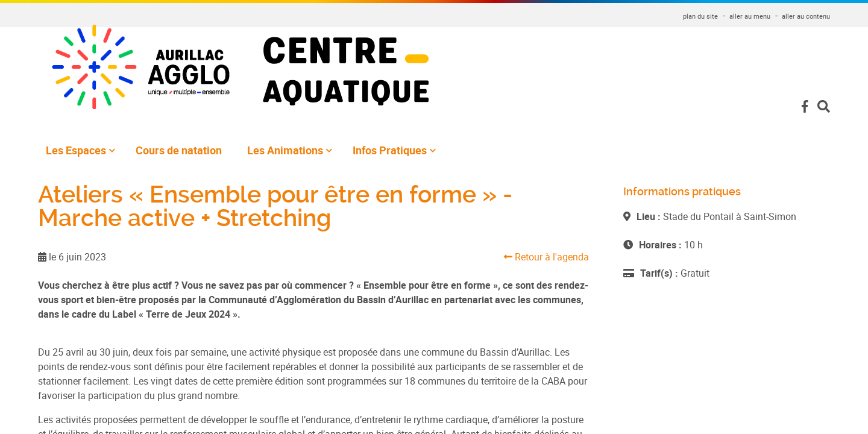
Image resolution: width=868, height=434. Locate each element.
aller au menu (750, 16)
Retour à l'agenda (546, 257)
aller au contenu (806, 16)
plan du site (700, 16)
